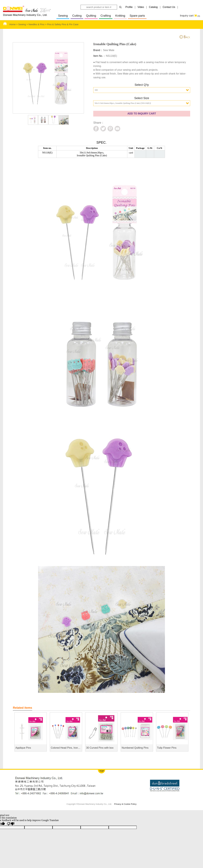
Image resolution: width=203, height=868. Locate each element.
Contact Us (169, 7)
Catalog (153, 7)
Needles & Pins (36, 24)
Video (141, 7)
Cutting (77, 16)
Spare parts (137, 16)
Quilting (91, 16)
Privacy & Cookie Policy (125, 804)
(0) (199, 16)
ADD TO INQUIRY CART (142, 114)
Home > (11, 24)
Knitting (120, 16)
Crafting (106, 16)
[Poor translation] (11, 824)
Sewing (63, 16)
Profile (129, 7)
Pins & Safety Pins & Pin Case (63, 24)
